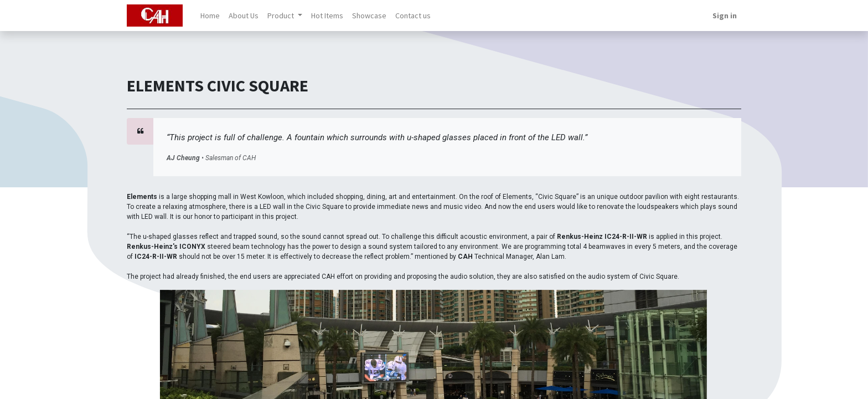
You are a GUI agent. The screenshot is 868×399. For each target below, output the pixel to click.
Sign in (725, 16)
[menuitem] (210, 16)
